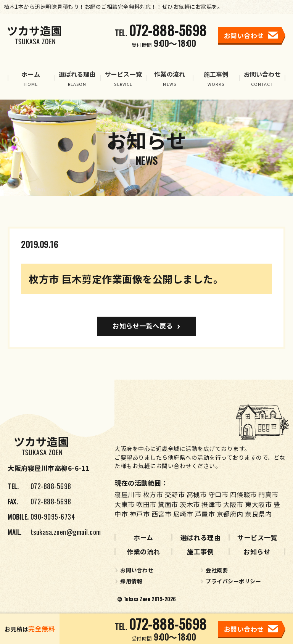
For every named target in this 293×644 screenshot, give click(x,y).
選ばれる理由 (200, 537)
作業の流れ (143, 551)
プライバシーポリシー (233, 581)
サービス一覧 (257, 537)
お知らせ (257, 551)
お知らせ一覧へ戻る (143, 326)
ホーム (143, 537)
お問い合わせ (137, 570)
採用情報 (131, 581)
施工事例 (200, 551)
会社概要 (217, 570)
